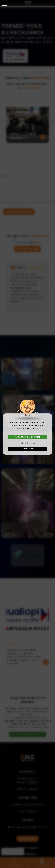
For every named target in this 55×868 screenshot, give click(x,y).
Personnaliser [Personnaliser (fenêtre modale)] (27, 449)
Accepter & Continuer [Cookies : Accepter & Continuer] (27, 437)
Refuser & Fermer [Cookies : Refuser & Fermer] (27, 443)
